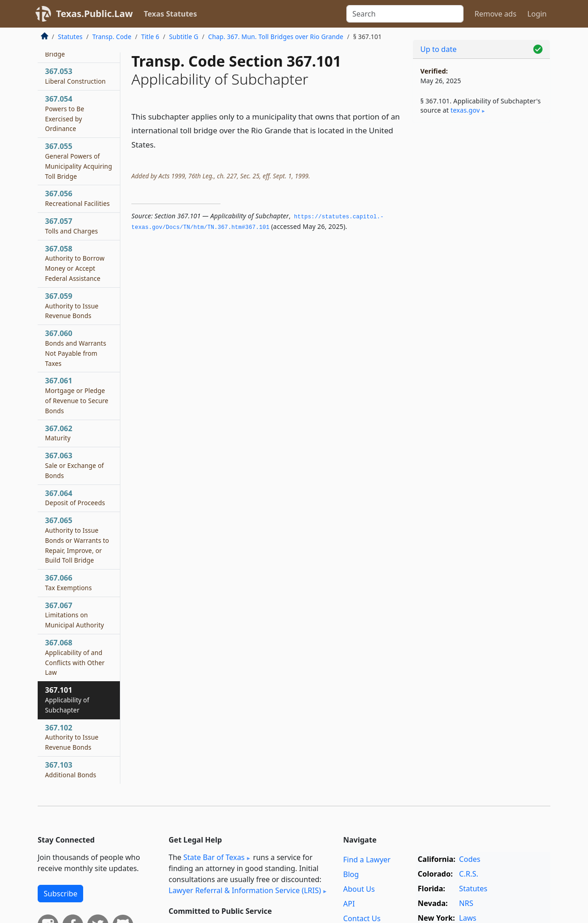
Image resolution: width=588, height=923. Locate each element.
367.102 (72, 737)
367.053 (75, 76)
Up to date (438, 49)
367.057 (71, 226)
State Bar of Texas (214, 857)
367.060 (76, 348)
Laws (468, 918)
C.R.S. (469, 874)
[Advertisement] (481, 274)
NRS (466, 903)
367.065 (77, 540)
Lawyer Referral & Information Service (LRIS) (245, 890)
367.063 (74, 465)
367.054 (65, 113)
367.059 (72, 306)
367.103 (71, 769)
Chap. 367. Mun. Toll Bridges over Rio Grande (276, 37)
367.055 (79, 161)
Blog (351, 874)
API (349, 904)
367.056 (77, 198)
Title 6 (150, 37)
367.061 (77, 395)
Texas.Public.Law (94, 14)
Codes (469, 859)
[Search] (405, 14)
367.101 (67, 700)
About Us (359, 889)
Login (537, 14)
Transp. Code (112, 37)
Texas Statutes (170, 14)
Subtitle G (184, 37)
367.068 (75, 657)
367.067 (74, 615)
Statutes (70, 37)
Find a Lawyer (367, 860)
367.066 (68, 582)
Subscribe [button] (60, 894)
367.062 (59, 433)
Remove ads (495, 14)
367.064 (75, 498)
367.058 (75, 263)
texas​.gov (465, 110)
